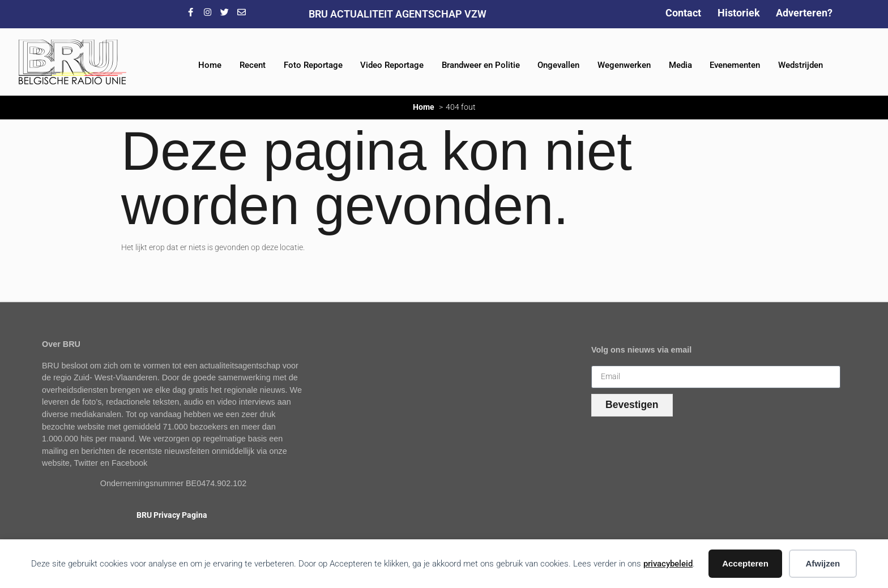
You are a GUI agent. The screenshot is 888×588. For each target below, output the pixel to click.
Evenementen (735, 65)
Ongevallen (558, 65)
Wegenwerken (624, 65)
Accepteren (745, 563)
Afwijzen (823, 563)
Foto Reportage (313, 65)
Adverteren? (804, 13)
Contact (683, 13)
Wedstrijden (801, 65)
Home (210, 65)
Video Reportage (392, 65)
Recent (253, 65)
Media (680, 65)
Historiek (739, 13)
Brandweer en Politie (481, 65)
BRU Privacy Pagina (172, 515)
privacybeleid (668, 564)
